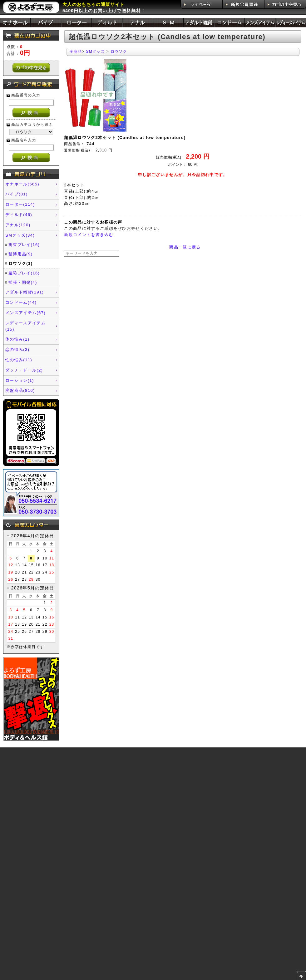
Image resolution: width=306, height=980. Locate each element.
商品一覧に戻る (185, 247)
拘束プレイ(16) (24, 245)
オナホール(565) (22, 184)
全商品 (76, 52)
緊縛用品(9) (20, 254)
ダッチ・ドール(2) (24, 370)
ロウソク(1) (20, 263)
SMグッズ (95, 52)
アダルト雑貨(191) (25, 292)
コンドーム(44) (21, 302)
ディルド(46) (19, 215)
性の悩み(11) (19, 360)
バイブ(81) (17, 194)
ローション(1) (20, 380)
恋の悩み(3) (17, 350)
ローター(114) (20, 204)
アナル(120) (18, 225)
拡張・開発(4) (23, 282)
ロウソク (119, 52)
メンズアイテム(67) (25, 313)
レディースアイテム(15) (25, 326)
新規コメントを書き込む (89, 235)
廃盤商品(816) (20, 390)
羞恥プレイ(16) (24, 273)
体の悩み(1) (17, 339)
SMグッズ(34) (20, 235)
